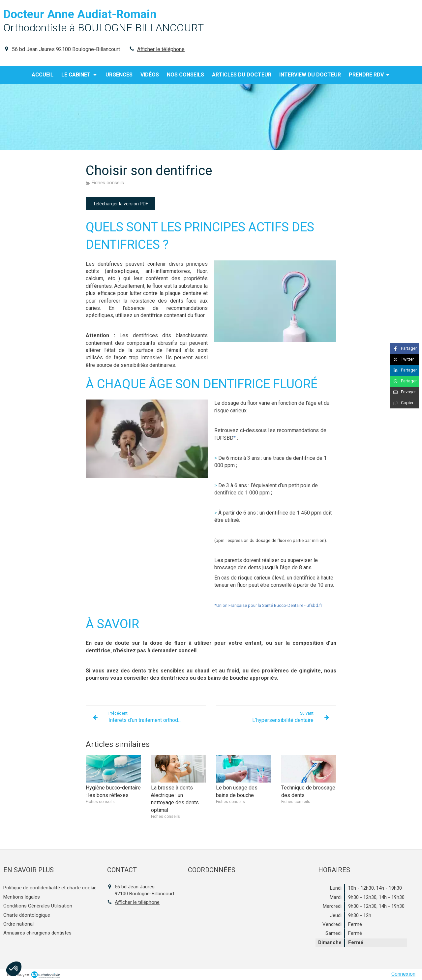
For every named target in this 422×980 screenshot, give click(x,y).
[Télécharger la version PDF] (121, 204)
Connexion (403, 974)
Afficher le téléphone (161, 49)
